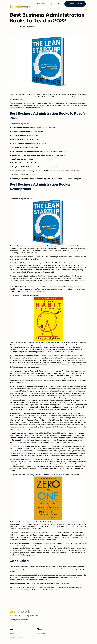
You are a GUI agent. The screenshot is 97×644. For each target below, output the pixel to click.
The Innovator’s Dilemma (21, 356)
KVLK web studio (22, 620)
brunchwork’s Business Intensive (55, 577)
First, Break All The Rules (21, 459)
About (12, 634)
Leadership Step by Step (21, 276)
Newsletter (41, 634)
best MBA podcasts (54, 588)
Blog (39, 637)
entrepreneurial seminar (70, 257)
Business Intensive (17, 637)
